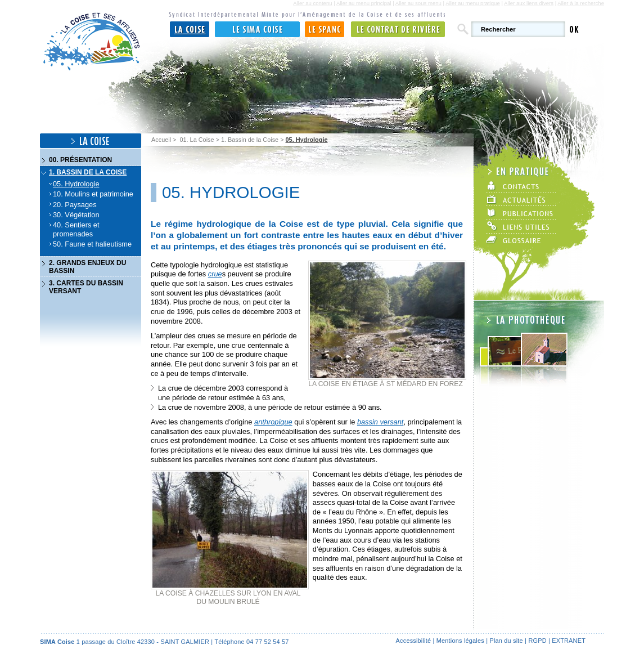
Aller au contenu (312, 3)
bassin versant (380, 422)
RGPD (537, 641)
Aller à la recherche (581, 3)
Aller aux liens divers (529, 3)
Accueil (161, 140)
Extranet (569, 641)
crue (215, 274)
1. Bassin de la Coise (250, 140)
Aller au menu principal (364, 3)
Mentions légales (460, 641)
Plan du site (506, 641)
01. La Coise (197, 140)
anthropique (273, 422)
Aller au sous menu (418, 3)
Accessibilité (414, 641)
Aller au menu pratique (473, 3)
